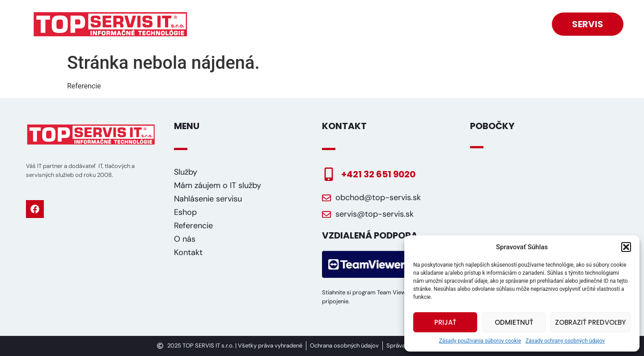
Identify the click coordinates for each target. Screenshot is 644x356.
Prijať (445, 322)
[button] (626, 247)
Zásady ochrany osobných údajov (565, 341)
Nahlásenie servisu (208, 199)
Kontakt (516, 33)
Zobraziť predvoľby (590, 322)
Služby (287, 15)
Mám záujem (394, 15)
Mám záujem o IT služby (218, 185)
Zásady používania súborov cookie (480, 341)
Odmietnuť (514, 322)
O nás (521, 15)
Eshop (334, 15)
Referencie (466, 15)
